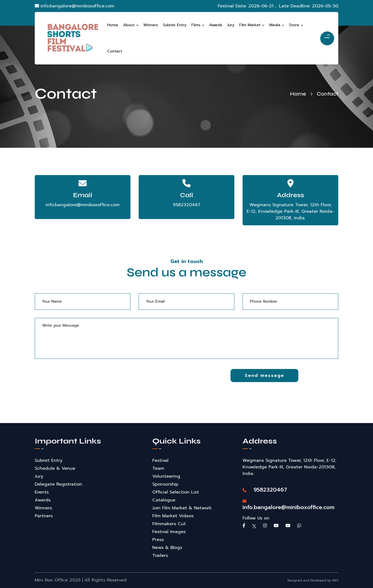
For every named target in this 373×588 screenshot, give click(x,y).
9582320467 (187, 205)
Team (158, 468)
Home (298, 94)
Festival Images (169, 532)
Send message (264, 376)
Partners (44, 516)
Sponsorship (165, 484)
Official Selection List (176, 492)
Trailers (160, 556)
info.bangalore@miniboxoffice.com (75, 6)
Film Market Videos (173, 516)
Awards (43, 500)
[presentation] (76, 380)
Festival (160, 460)
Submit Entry (49, 460)
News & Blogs (167, 548)
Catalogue (164, 500)
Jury (39, 476)
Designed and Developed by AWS (313, 580)
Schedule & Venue (55, 468)
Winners (43, 508)
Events (42, 492)
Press (158, 540)
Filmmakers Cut (169, 524)
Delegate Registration (59, 484)
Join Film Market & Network (182, 508)
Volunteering (166, 476)
